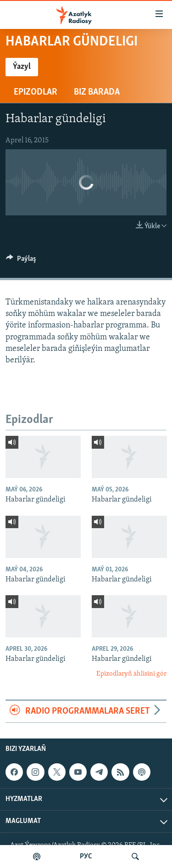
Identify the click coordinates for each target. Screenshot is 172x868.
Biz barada (97, 92)
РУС (86, 857)
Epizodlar (36, 92)
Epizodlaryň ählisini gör (131, 674)
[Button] (21, 261)
